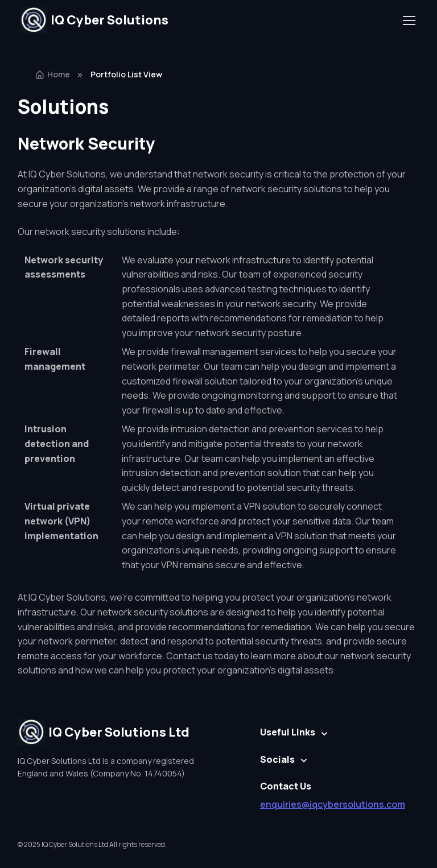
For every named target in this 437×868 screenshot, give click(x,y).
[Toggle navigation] (409, 20)
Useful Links (288, 732)
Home (52, 74)
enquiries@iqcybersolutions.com (333, 804)
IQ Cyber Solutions (94, 20)
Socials (277, 759)
